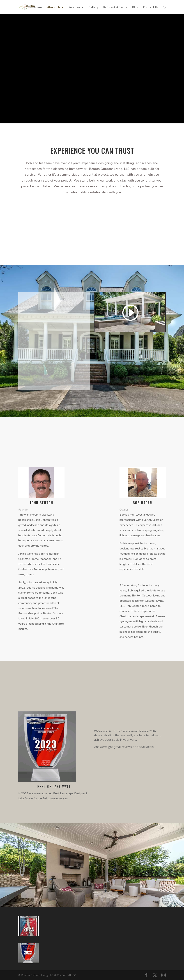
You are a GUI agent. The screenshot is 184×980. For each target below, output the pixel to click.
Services (74, 8)
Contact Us (151, 8)
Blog (135, 8)
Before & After (113, 8)
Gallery (93, 8)
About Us (54, 8)
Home (38, 8)
